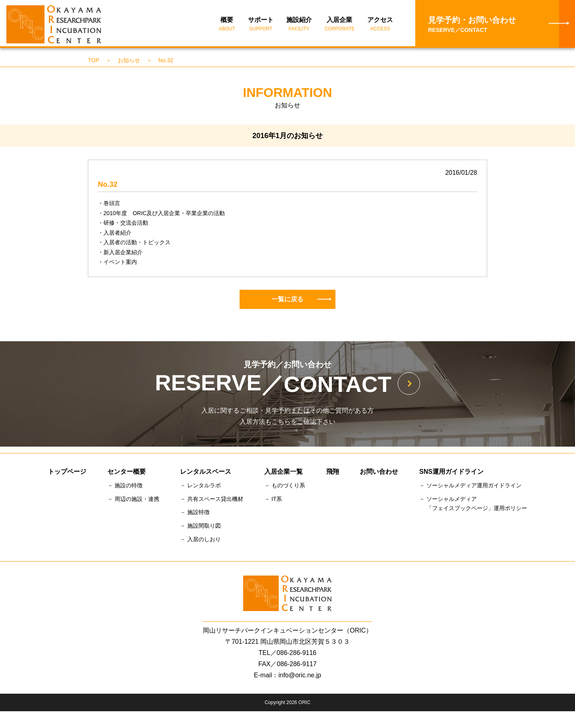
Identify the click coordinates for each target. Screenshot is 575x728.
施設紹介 (299, 26)
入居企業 (340, 26)
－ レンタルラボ (200, 488)
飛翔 (333, 474)
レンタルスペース (206, 474)
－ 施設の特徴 (125, 488)
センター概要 (127, 474)
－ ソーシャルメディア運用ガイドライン (470, 488)
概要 (227, 26)
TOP (94, 63)
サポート (261, 26)
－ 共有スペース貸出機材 (212, 501)
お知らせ (129, 63)
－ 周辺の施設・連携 (133, 501)
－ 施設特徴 (195, 514)
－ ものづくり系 (285, 488)
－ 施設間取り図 (200, 528)
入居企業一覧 (284, 474)
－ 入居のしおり (200, 542)
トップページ (67, 474)
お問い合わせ (379, 474)
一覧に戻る (301, 301)
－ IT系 (273, 501)
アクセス (380, 26)
